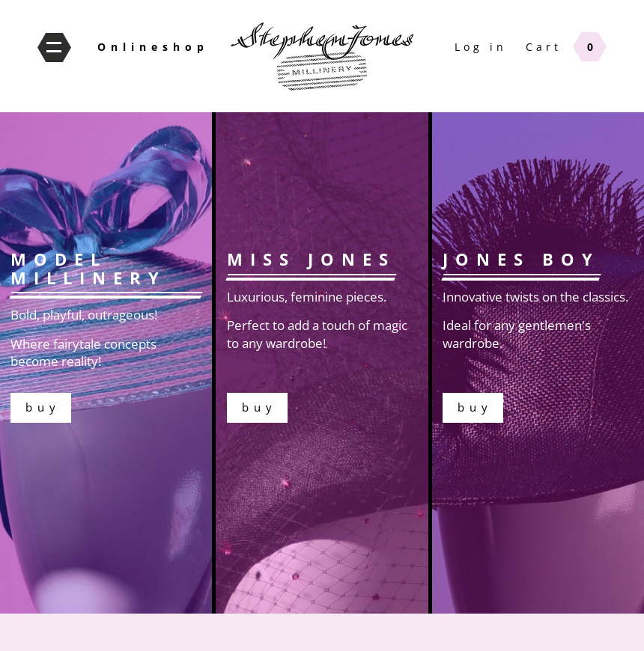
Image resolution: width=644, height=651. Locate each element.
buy (322, 363)
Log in (481, 47)
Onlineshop (153, 47)
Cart (544, 47)
